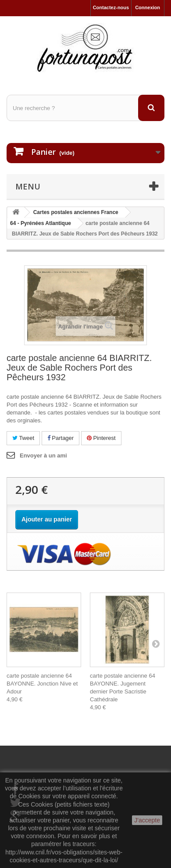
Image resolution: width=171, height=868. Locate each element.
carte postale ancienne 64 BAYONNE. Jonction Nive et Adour (42, 684)
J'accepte (147, 820)
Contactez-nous (111, 7)
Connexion (148, 7)
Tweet (23, 438)
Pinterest (101, 438)
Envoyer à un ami (43, 455)
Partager (61, 438)
